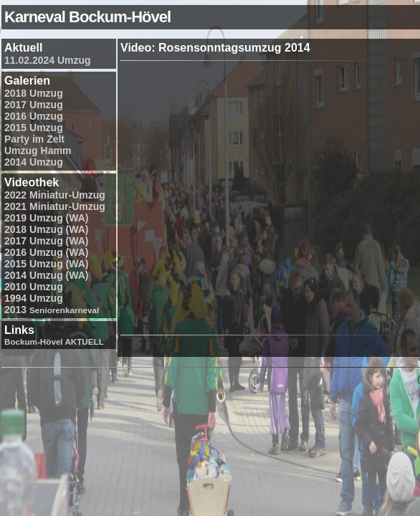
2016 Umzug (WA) (46, 252)
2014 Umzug (34, 162)
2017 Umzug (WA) (46, 241)
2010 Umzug (34, 287)
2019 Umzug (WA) (46, 218)
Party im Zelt (34, 139)
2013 (52, 310)
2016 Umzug (34, 116)
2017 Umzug (34, 105)
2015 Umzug (34, 128)
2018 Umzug (34, 93)
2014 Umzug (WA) (46, 275)
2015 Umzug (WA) (46, 264)
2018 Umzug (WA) (46, 229)
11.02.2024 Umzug (48, 60)
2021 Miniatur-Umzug (55, 206)
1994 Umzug (34, 298)
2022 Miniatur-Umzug (55, 195)
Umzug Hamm (38, 150)
